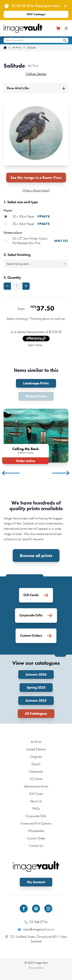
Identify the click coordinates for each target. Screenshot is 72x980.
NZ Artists (36, 779)
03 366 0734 (36, 922)
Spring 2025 (36, 687)
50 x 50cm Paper (27, 224)
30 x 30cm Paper (27, 217)
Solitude (31, 48)
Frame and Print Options (36, 823)
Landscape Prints (36, 383)
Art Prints (17, 48)
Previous (11, 473)
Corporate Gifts (36, 816)
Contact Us (36, 846)
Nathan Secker (36, 73)
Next (61, 473)
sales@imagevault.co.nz (36, 929)
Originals (36, 757)
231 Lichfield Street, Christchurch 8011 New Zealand (36, 939)
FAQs (36, 809)
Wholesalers (36, 831)
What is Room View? (36, 190)
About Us (36, 801)
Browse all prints (36, 556)
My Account (36, 882)
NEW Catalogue (36, 14)
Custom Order (36, 838)
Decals (36, 764)
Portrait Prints (36, 396)
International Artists (36, 786)
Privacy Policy (36, 968)
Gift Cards (36, 794)
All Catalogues (36, 714)
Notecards (36, 771)
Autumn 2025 (36, 700)
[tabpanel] (36, 436)
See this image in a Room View (36, 178)
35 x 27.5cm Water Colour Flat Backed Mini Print (36, 241)
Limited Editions (36, 749)
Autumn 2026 (36, 674)
